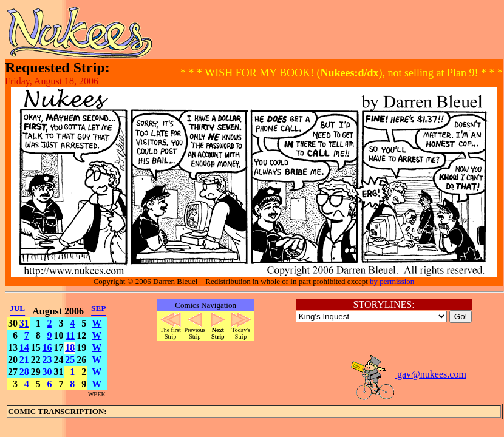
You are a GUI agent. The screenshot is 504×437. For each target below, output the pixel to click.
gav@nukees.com (408, 374)
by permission (392, 281)
